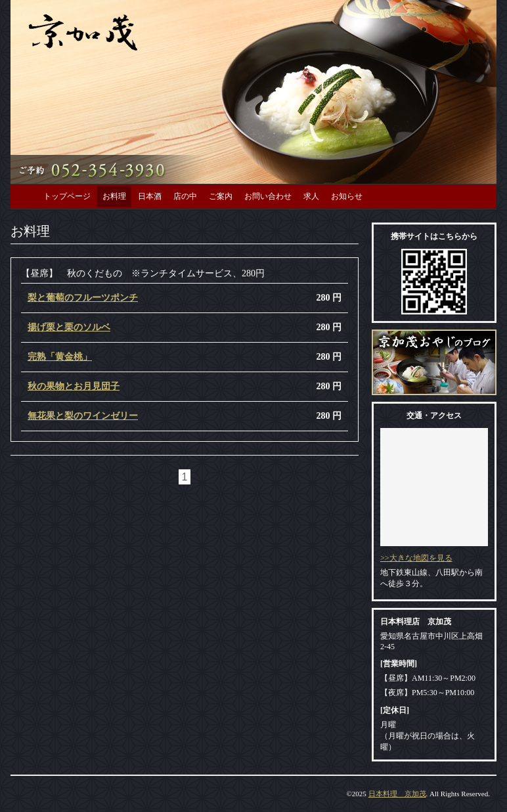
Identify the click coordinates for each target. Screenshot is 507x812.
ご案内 (221, 196)
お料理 (114, 196)
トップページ (67, 196)
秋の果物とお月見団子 (74, 386)
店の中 (185, 196)
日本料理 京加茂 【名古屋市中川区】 (83, 31)
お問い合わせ (268, 196)
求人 (311, 196)
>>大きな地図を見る (416, 558)
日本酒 (150, 196)
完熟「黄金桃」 (60, 357)
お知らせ (347, 196)
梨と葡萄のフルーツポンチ (83, 298)
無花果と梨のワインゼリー (83, 416)
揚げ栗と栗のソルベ (69, 327)
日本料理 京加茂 (397, 794)
